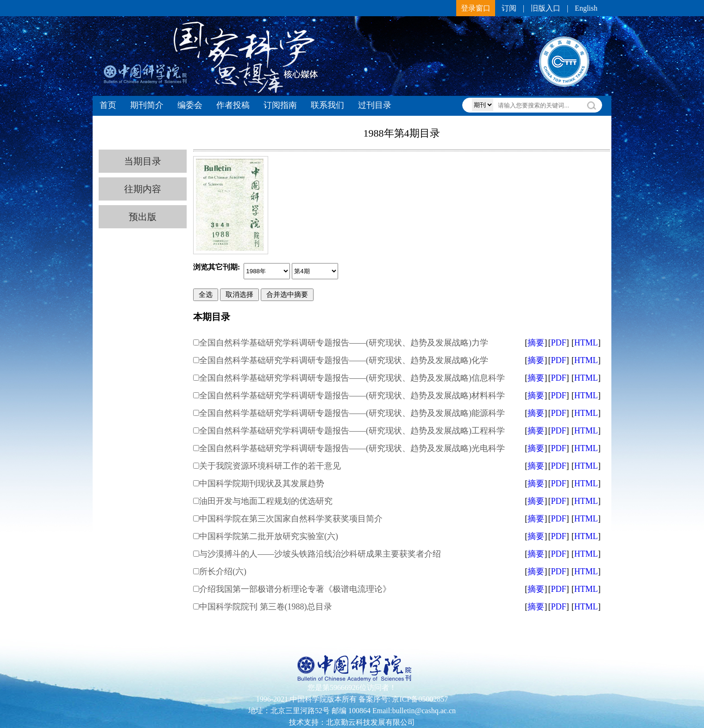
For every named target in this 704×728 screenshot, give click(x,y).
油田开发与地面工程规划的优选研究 (266, 501)
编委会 (190, 105)
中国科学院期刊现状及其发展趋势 (262, 483)
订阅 (509, 8)
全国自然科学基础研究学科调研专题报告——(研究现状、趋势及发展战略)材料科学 (352, 395)
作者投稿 (233, 105)
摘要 (536, 343)
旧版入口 (546, 8)
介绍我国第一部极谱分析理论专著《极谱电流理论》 (295, 589)
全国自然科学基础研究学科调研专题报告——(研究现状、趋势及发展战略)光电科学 (352, 448)
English (586, 8)
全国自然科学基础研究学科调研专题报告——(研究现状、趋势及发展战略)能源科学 (352, 413)
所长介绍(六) (223, 571)
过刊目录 (375, 105)
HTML (586, 343)
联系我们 (327, 105)
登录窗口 (476, 8)
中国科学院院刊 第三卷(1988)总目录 (266, 607)
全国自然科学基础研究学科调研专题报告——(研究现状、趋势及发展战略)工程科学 (352, 431)
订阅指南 (280, 105)
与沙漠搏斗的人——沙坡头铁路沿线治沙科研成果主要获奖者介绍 (320, 554)
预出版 (143, 217)
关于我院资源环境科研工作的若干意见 (270, 466)
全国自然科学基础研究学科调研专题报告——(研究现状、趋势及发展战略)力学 (344, 343)
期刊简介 (147, 105)
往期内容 (143, 189)
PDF (558, 343)
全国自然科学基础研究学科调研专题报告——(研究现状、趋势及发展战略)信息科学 (352, 378)
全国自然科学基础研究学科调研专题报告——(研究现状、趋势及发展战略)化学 (344, 360)
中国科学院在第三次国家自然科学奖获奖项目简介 (291, 519)
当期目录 (143, 161)
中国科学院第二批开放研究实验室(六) (269, 536)
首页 (108, 105)
